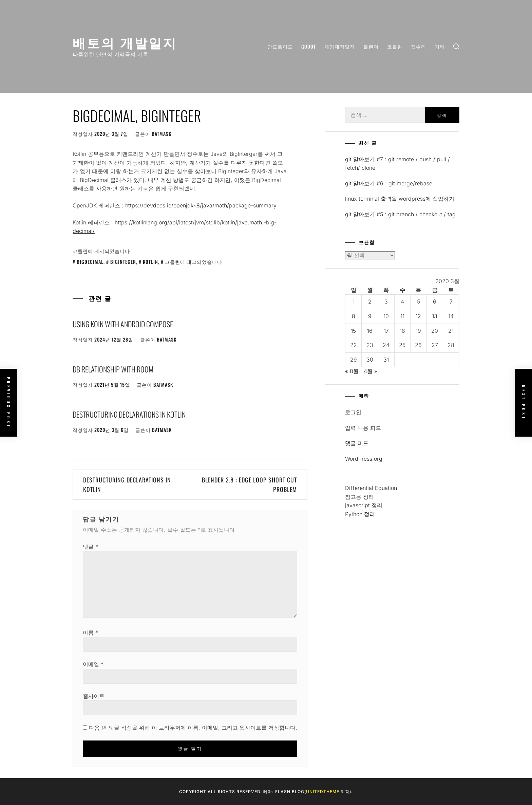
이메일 (93, 664)
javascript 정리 (364, 505)
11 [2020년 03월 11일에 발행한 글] (402, 316)
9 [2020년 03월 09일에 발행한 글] (370, 316)
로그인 (353, 412)
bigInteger (123, 262)
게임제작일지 (340, 46)
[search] (456, 47)
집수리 (419, 46)
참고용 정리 (359, 497)
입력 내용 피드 (363, 428)
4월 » (370, 371)
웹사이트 (94, 696)
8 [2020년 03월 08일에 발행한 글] (354, 316)
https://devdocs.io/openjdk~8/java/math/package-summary (201, 205)
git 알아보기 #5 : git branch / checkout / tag (400, 214)
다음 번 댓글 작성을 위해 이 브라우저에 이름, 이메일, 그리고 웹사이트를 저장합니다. (193, 728)
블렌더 (371, 46)
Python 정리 (360, 514)
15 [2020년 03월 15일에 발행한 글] (353, 331)
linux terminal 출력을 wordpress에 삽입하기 (400, 199)
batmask (161, 134)
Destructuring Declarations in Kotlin (129, 414)
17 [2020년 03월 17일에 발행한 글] (386, 331)
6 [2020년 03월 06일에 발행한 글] (435, 301)
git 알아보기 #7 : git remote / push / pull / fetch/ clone (397, 164)
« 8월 (352, 371)
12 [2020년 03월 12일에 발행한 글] (418, 316)
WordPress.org (364, 459)
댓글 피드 (357, 443)
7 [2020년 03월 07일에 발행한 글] (451, 301)
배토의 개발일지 (125, 42)
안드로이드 (280, 46)
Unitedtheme (323, 792)
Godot (309, 46)
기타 (440, 46)
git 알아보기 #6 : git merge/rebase (389, 183)
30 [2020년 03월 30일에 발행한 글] (370, 360)
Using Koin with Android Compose (123, 324)
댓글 (90, 547)
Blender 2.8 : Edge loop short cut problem (249, 485)
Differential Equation (371, 488)
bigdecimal (90, 262)
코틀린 (395, 46)
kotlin (150, 262)
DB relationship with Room (113, 369)
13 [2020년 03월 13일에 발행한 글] (435, 316)
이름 (90, 633)
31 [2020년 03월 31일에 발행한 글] (386, 360)
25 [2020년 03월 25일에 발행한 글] (402, 345)
